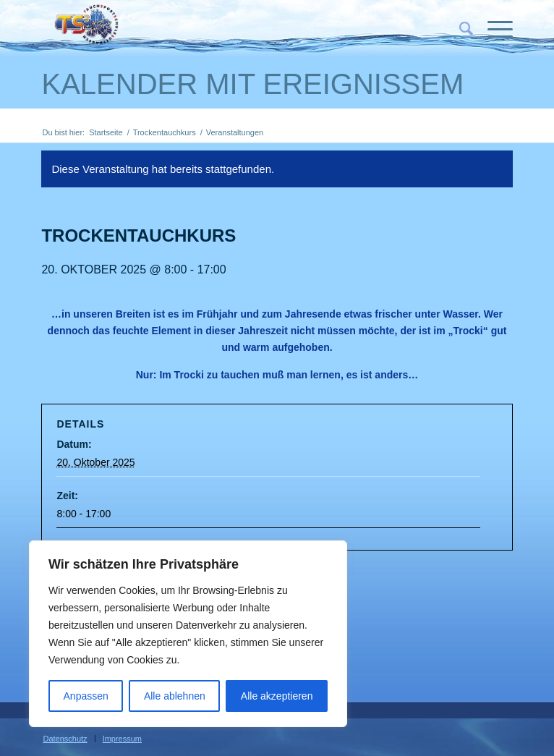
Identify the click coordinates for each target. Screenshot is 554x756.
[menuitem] (459, 29)
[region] (188, 634)
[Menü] (493, 29)
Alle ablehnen (175, 696)
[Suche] (459, 29)
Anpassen (86, 696)
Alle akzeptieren (277, 696)
